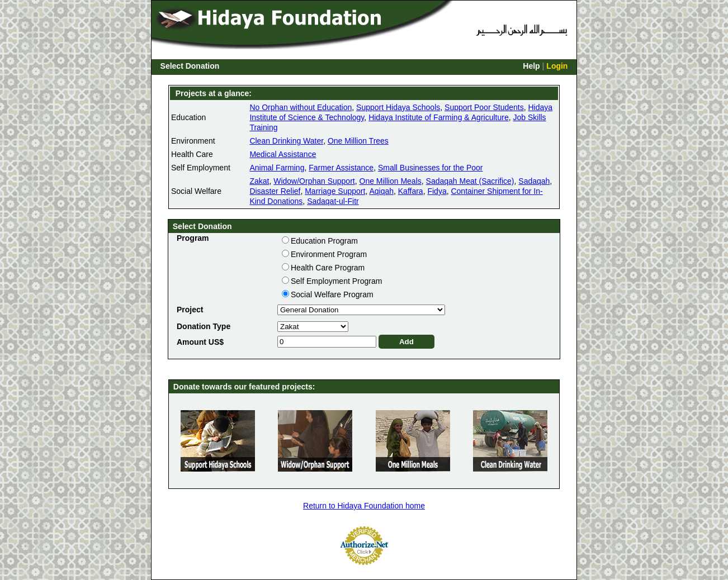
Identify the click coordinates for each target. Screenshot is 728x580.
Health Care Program (328, 268)
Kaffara (411, 191)
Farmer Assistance (341, 168)
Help (531, 66)
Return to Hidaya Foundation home (364, 506)
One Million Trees (358, 141)
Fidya (437, 191)
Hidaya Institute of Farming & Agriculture (439, 117)
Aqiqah (381, 191)
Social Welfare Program (332, 294)
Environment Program (329, 254)
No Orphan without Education (301, 107)
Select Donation (190, 66)
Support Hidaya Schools (398, 107)
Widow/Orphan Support (314, 181)
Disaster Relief (275, 191)
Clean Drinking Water (286, 141)
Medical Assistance (283, 154)
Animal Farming (277, 168)
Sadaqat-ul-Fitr (333, 201)
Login (557, 66)
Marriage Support (335, 191)
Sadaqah (534, 181)
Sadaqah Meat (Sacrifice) (470, 181)
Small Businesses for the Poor (431, 168)
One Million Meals (391, 181)
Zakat (259, 181)
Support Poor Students (484, 107)
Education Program (324, 241)
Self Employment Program (336, 281)
